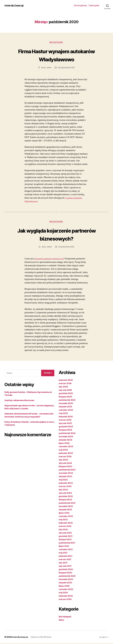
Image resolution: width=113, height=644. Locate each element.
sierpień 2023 (65, 477)
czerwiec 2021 (66, 550)
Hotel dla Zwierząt (15, 6)
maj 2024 (63, 451)
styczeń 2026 (65, 391)
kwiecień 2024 (66, 454)
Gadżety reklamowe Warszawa (19, 401)
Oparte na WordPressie (42, 638)
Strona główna (80, 5)
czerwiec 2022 (66, 517)
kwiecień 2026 (66, 381)
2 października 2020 (66, 248)
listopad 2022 (65, 500)
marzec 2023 (65, 487)
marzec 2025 (65, 421)
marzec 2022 (65, 527)
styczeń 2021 (65, 567)
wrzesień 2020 (66, 580)
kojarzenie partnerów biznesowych (50, 259)
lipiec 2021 (64, 547)
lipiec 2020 (64, 587)
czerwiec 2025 (66, 411)
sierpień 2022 (65, 510)
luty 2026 (63, 387)
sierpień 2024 (65, 441)
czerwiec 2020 (66, 590)
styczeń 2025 (65, 424)
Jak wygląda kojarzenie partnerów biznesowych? (56, 235)
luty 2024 (63, 461)
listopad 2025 (65, 397)
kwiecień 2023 (66, 484)
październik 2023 (67, 470)
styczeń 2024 (65, 464)
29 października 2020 (66, 68)
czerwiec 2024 (66, 447)
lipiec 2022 (64, 514)
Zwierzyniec (94, 5)
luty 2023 (63, 490)
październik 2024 (67, 434)
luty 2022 (63, 530)
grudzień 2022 (66, 497)
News (61, 621)
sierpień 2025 (65, 407)
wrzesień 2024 (66, 437)
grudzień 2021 (66, 537)
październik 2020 (67, 577)
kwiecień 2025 (66, 417)
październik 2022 (67, 504)
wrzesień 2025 (66, 404)
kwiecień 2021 (66, 557)
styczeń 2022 (65, 534)
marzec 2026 (65, 384)
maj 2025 (63, 414)
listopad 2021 (65, 540)
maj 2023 (63, 480)
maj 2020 (63, 593)
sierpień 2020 (65, 583)
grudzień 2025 (66, 394)
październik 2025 (67, 401)
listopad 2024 (65, 431)
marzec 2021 (65, 560)
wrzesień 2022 (66, 507)
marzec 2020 (65, 600)
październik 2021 (67, 544)
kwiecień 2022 (66, 524)
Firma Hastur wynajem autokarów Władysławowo (56, 55)
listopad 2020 (65, 573)
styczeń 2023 (65, 494)
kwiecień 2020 (66, 597)
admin (48, 68)
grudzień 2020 (66, 570)
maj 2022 (63, 520)
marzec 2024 (65, 457)
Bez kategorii (56, 43)
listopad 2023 (65, 467)
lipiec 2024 (64, 444)
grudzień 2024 (66, 427)
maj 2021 (63, 554)
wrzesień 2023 (66, 474)
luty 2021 (63, 563)
